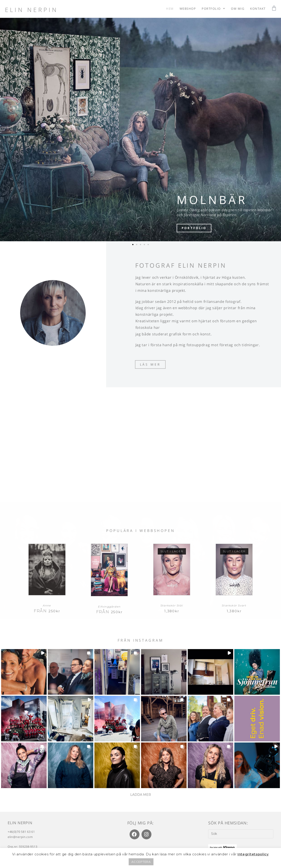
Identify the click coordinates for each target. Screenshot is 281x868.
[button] (133, 245)
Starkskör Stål (172, 607)
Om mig (238, 9)
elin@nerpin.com (20, 838)
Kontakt (258, 9)
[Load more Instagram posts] (141, 796)
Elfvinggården (109, 608)
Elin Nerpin (32, 10)
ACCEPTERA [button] (141, 862)
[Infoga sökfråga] (241, 835)
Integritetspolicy (253, 854)
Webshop (188, 9)
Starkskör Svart (234, 607)
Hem (170, 9)
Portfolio (213, 8)
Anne (47, 607)
